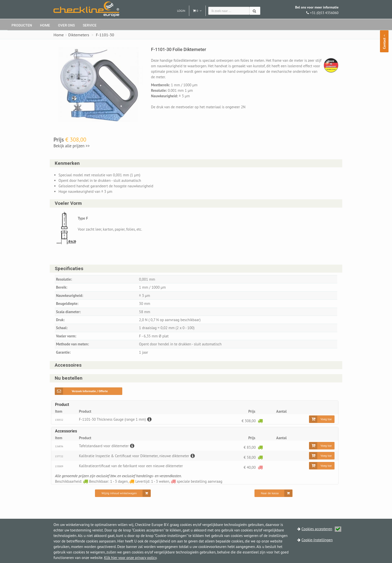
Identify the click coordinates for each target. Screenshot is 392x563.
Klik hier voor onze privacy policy (130, 558)
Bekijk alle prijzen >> (72, 146)
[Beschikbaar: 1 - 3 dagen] (260, 421)
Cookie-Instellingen (317, 540)
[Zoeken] (255, 11)
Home (45, 25)
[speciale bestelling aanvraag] (260, 467)
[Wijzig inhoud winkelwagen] (123, 493)
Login (181, 11)
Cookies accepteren (321, 529)
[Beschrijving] (149, 419)
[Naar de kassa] (274, 493)
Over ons (66, 25)
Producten (22, 25)
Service (90, 25)
